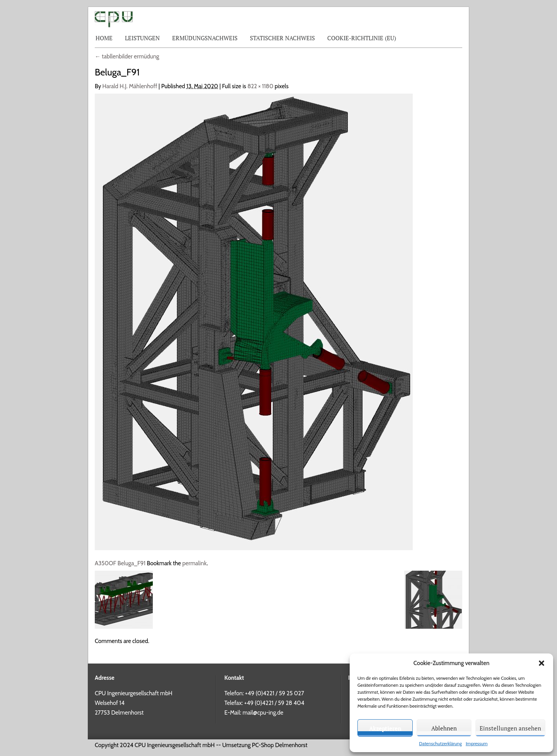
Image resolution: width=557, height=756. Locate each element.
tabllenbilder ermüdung (127, 56)
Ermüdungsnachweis (205, 38)
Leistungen (142, 38)
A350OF (105, 563)
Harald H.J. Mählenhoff (130, 86)
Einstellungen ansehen (510, 728)
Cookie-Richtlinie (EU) (362, 38)
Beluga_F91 (132, 563)
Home (104, 38)
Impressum (477, 743)
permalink (194, 563)
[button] (542, 663)
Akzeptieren (385, 728)
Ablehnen (444, 728)
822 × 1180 (261, 86)
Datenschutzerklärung (440, 743)
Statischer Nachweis (282, 38)
